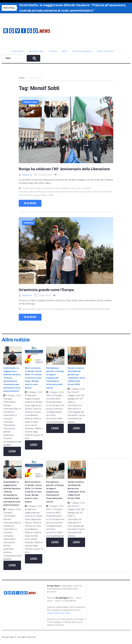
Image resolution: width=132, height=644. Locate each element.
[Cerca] (13, 58)
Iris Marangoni (59, 309)
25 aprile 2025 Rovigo (32, 188)
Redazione (27, 175)
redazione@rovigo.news (59, 613)
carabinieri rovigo (68, 188)
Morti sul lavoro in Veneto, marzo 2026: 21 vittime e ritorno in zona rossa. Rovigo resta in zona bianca (33, 378)
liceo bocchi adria (74, 309)
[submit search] (33, 58)
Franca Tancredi (61, 192)
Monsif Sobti (106, 192)
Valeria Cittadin (47, 195)
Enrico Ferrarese (83, 188)
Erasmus (31, 309)
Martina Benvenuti (90, 309)
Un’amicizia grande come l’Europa (46, 290)
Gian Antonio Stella (77, 192)
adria (24, 309)
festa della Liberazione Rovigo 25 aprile (36, 192)
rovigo (37, 195)
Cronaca (29, 223)
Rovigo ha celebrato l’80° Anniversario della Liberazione (64, 169)
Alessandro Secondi (50, 188)
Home (22, 78)
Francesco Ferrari (44, 309)
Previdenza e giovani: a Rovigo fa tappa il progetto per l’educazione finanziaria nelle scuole (55, 378)
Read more (30, 203)
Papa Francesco (26, 195)
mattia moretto (93, 192)
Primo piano (30, 102)
